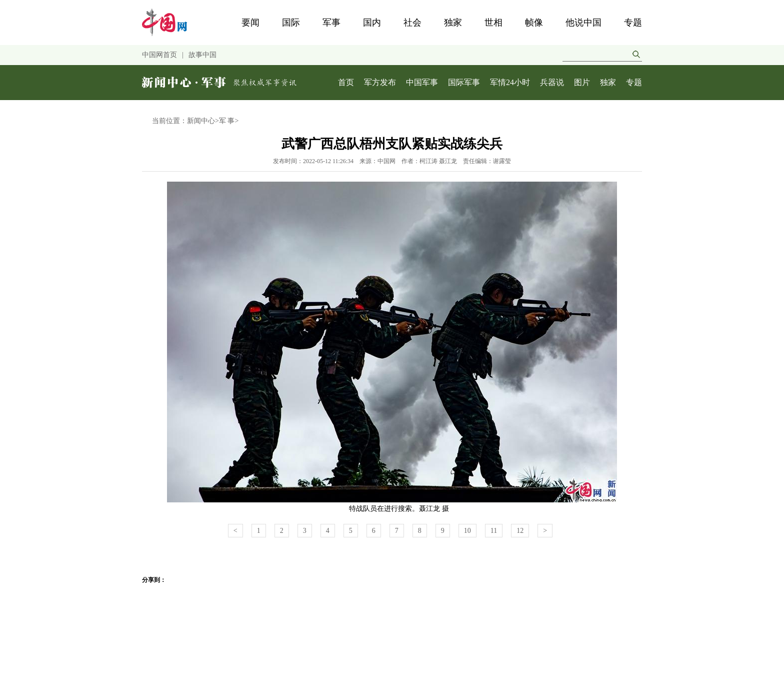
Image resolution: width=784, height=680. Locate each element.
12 (520, 531)
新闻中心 (201, 121)
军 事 (227, 121)
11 (494, 531)
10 (467, 531)
